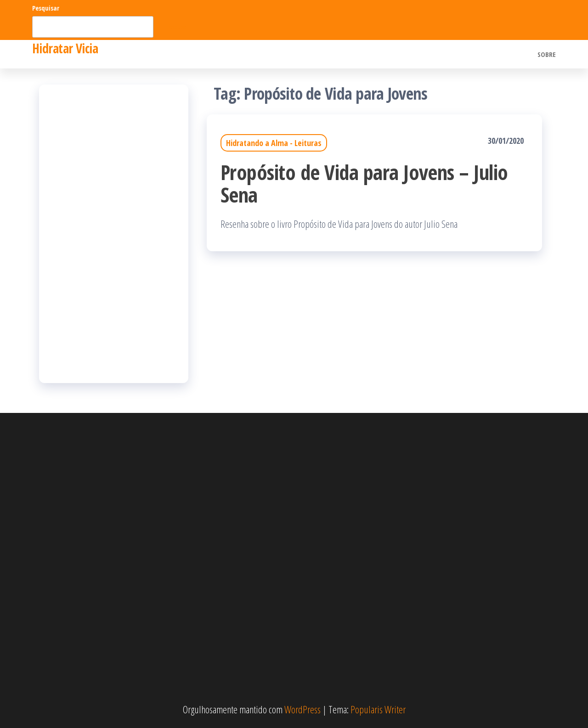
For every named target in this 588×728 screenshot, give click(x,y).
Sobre (547, 54)
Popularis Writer (378, 709)
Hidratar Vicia (65, 48)
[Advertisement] (114, 234)
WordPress (302, 709)
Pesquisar (46, 8)
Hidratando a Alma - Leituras (274, 143)
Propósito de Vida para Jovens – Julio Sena (364, 183)
